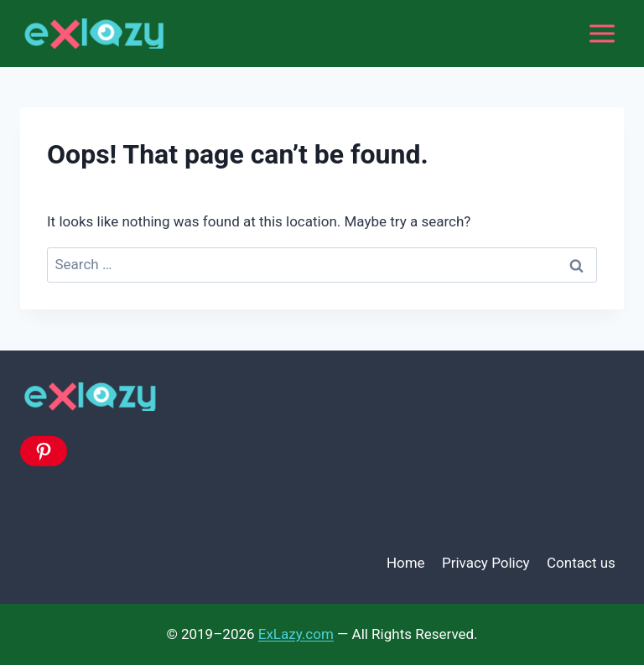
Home (406, 563)
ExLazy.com (296, 634)
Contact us (581, 563)
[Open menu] (602, 33)
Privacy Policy (486, 563)
